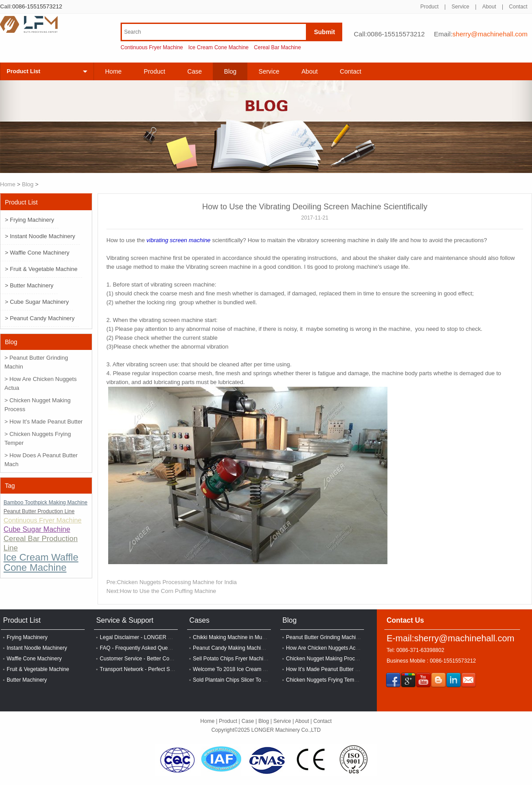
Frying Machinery (27, 637)
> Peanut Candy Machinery (40, 318)
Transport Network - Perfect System (142, 669)
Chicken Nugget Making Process (325, 659)
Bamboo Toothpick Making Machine (45, 502)
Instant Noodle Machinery (37, 648)
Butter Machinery (27, 680)
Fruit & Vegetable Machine (38, 669)
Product (429, 7)
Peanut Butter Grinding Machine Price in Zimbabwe (346, 637)
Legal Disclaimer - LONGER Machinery (146, 637)
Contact (518, 7)
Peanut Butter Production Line (39, 511)
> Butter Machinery (29, 285)
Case (195, 71)
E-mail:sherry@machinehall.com (450, 638)
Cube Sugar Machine (37, 529)
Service (460, 7)
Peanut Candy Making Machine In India (239, 648)
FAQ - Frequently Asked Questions (141, 648)
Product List (23, 71)
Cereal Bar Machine (278, 47)
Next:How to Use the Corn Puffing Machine (161, 591)
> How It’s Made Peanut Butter (43, 422)
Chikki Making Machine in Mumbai (233, 637)
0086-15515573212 (37, 6)
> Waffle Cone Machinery (37, 253)
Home (113, 71)
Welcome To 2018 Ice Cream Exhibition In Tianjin (251, 669)
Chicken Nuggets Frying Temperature (330, 680)
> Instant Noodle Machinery (40, 236)
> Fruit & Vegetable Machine (41, 269)
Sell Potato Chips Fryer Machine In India (241, 659)
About (489, 7)
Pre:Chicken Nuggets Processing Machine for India (172, 582)
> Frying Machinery (29, 220)
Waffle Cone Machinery (34, 659)
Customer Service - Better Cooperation (146, 659)
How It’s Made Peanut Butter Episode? (332, 669)
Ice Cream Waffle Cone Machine (41, 562)
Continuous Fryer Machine (152, 47)
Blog (28, 184)
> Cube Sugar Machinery (37, 302)
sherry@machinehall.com (490, 34)
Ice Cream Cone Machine (219, 47)
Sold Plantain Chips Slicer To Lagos (235, 680)
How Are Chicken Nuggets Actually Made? (336, 648)
